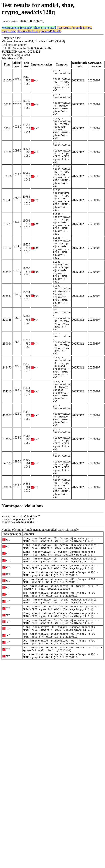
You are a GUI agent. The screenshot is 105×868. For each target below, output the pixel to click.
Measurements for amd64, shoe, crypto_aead (29, 28)
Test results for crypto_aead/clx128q (39, 31)
